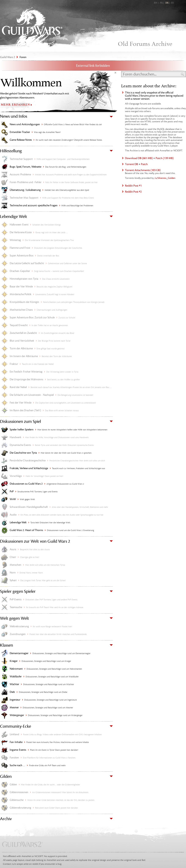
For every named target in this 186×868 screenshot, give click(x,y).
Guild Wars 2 (32, 27)
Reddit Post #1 (133, 186)
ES (173, 3)
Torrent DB (131, 164)
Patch (144, 164)
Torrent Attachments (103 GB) (143, 170)
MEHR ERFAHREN (15, 105)
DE (167, 3)
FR (161, 3)
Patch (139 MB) (165, 158)
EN (156, 3)
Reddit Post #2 (133, 192)
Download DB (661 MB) (139, 158)
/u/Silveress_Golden (165, 178)
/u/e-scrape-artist (20, 864)
